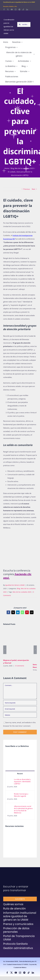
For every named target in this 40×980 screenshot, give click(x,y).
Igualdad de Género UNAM (15, 585)
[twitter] (8, 9)
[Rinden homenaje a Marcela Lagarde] (10, 794)
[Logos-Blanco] (10, 13)
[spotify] (19, 9)
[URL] (20, 715)
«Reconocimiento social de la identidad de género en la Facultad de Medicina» (23, 809)
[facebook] (4, 9)
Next (33, 189)
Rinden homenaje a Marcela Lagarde (21, 795)
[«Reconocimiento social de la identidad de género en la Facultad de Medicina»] (10, 807)
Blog (19, 589)
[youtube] (12, 9)
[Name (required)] (20, 703)
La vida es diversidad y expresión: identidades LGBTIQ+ (22, 781)
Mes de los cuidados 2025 (22, 592)
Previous (27, 189)
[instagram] (16, 9)
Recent (20, 774)
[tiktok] (23, 9)
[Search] (20, 24)
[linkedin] (27, 9)
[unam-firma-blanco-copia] (9, 872)
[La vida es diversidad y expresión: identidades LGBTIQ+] (10, 780)
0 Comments (20, 666)
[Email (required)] (20, 709)
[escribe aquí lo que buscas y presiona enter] (24, 24)
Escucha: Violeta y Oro (10, 6)
